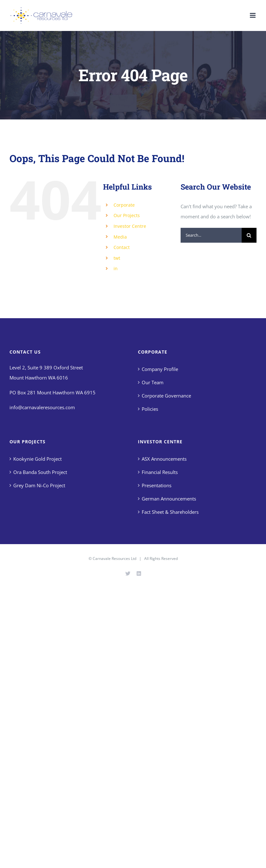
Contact (122, 247)
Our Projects (127, 215)
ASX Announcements (164, 459)
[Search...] (211, 235)
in (116, 268)
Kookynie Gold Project (37, 459)
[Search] (249, 235)
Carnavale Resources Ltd (114, 558)
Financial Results (160, 472)
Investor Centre (130, 226)
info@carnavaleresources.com (42, 407)
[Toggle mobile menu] (253, 15)
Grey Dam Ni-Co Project (39, 485)
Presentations (157, 485)
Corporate (124, 205)
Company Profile (160, 369)
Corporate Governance (166, 396)
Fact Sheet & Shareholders (170, 512)
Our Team (153, 382)
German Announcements (169, 499)
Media (120, 237)
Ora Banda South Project (40, 472)
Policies (150, 409)
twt (117, 258)
